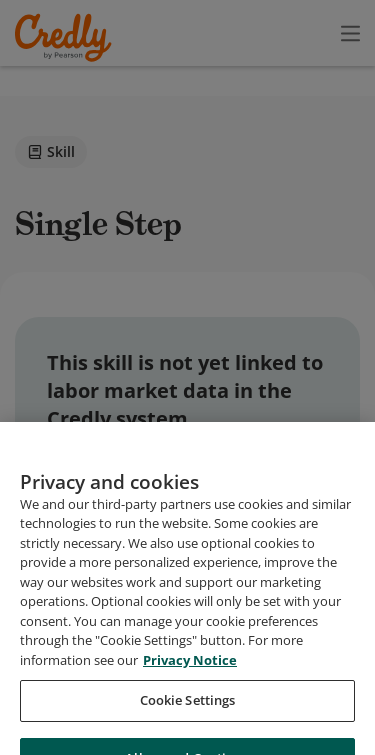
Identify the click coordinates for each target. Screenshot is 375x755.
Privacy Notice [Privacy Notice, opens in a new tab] (190, 718)
